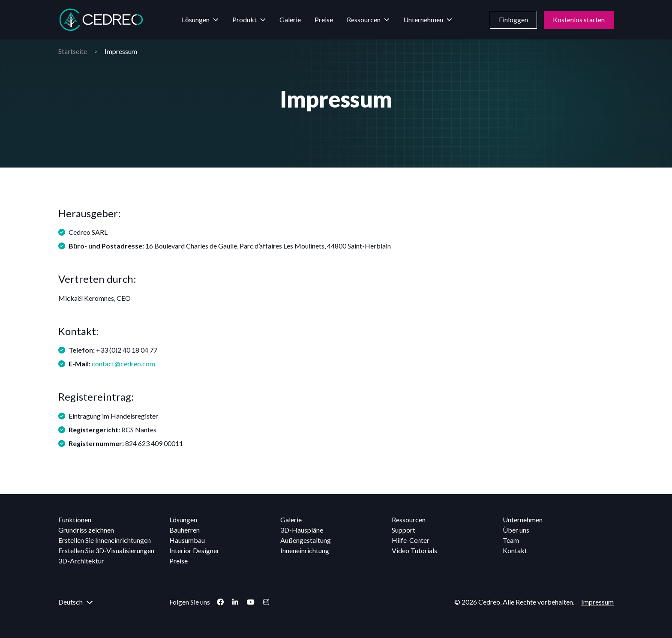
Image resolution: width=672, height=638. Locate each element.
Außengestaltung (306, 540)
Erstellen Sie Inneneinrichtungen (105, 540)
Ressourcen (364, 19)
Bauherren (184, 530)
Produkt (244, 19)
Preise (324, 19)
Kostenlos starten (579, 19)
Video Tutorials (414, 550)
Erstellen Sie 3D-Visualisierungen (106, 550)
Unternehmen (423, 19)
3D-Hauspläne (302, 530)
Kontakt (515, 550)
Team (511, 540)
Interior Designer (194, 550)
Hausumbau (187, 540)
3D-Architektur (81, 561)
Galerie (290, 19)
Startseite (73, 51)
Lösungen (196, 19)
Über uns (516, 530)
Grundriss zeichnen (86, 530)
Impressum (597, 602)
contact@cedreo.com (123, 364)
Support (403, 530)
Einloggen (513, 19)
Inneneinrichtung (305, 550)
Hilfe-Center (411, 540)
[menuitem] (110, 602)
